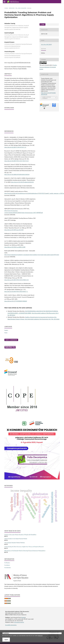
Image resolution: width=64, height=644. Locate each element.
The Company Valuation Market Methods (15, 543)
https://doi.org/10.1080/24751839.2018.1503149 (17, 175)
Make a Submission (11, 340)
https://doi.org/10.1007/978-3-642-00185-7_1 (16, 291)
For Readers (7, 563)
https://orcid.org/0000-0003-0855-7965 (12, 29)
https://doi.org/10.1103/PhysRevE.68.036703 (22, 182)
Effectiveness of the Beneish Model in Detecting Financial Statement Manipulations (25, 551)
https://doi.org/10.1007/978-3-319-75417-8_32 (16, 161)
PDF (43, 24)
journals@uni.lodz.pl (19, 622)
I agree (6, 640)
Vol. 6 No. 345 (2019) (21, 8)
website (23, 617)
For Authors (7, 565)
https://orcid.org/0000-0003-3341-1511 (12, 48)
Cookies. (6, 633)
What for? (40, 636)
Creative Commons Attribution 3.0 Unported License (48, 67)
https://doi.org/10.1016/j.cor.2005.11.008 (15, 247)
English (6, 330)
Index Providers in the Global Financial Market (16, 539)
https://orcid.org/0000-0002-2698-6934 (12, 57)
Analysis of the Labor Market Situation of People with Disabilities (20, 535)
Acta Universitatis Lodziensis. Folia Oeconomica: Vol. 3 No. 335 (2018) (42, 319)
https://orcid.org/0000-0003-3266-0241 (12, 39)
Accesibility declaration (11, 625)
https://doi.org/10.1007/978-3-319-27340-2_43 (16, 280)
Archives (12, 8)
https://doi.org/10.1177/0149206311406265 (16, 301)
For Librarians (7, 568)
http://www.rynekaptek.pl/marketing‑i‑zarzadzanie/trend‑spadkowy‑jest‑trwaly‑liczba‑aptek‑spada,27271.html (32, 255)
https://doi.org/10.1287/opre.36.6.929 (14, 230)
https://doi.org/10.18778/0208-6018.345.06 (19, 63)
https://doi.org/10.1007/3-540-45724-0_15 (15, 147)
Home (6, 8)
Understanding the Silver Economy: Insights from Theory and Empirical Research (24, 547)
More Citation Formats (47, 98)
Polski (6, 333)
